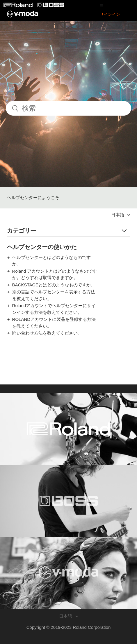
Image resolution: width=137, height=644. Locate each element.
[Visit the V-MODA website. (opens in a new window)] (68, 573)
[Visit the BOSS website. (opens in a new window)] (68, 501)
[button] (102, 6)
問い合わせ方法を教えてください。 (47, 333)
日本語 (118, 215)
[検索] (68, 108)
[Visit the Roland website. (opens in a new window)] (68, 429)
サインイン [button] (110, 14)
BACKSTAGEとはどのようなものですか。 (54, 285)
